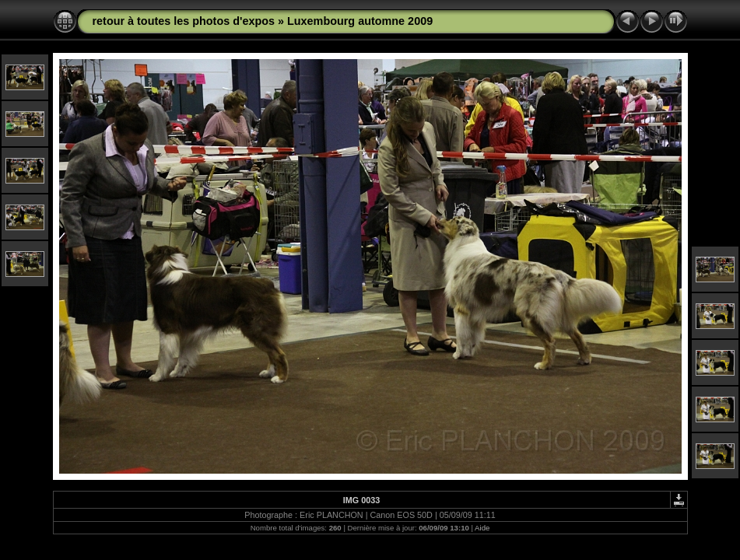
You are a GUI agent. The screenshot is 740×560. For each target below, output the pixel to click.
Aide (482, 528)
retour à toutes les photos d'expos (184, 21)
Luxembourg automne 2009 (360, 21)
